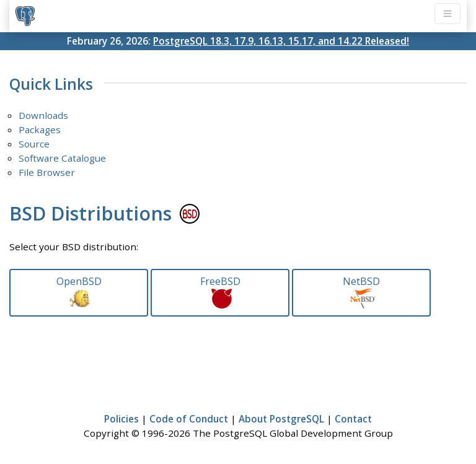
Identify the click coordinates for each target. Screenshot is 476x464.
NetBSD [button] (361, 291)
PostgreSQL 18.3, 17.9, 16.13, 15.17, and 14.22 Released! (281, 41)
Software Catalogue (62, 158)
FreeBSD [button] (220, 291)
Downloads (43, 115)
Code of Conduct (189, 419)
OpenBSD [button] (79, 291)
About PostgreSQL (281, 419)
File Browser (47, 172)
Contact (353, 419)
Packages (40, 129)
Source (34, 144)
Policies (121, 419)
